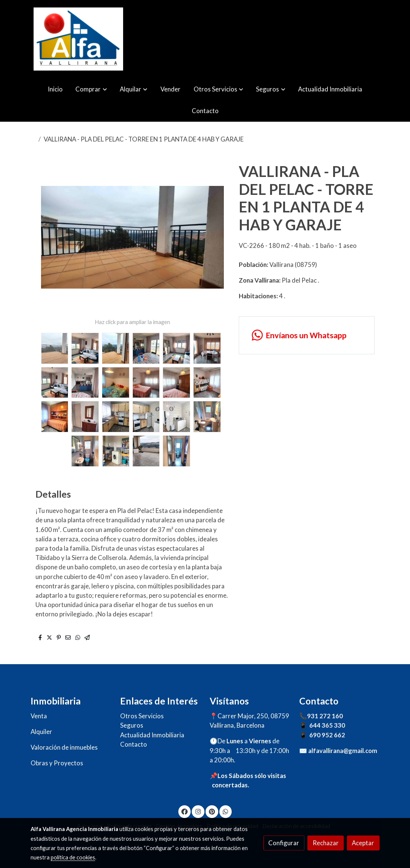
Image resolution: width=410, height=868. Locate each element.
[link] (78, 39)
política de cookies (73, 857)
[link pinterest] (212, 811)
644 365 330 (327, 725)
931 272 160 (325, 716)
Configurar (284, 843)
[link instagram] (198, 811)
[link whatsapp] (307, 335)
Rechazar (326, 843)
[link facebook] (185, 811)
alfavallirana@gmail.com (343, 751)
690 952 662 (327, 735)
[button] (91, 89)
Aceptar (363, 843)
